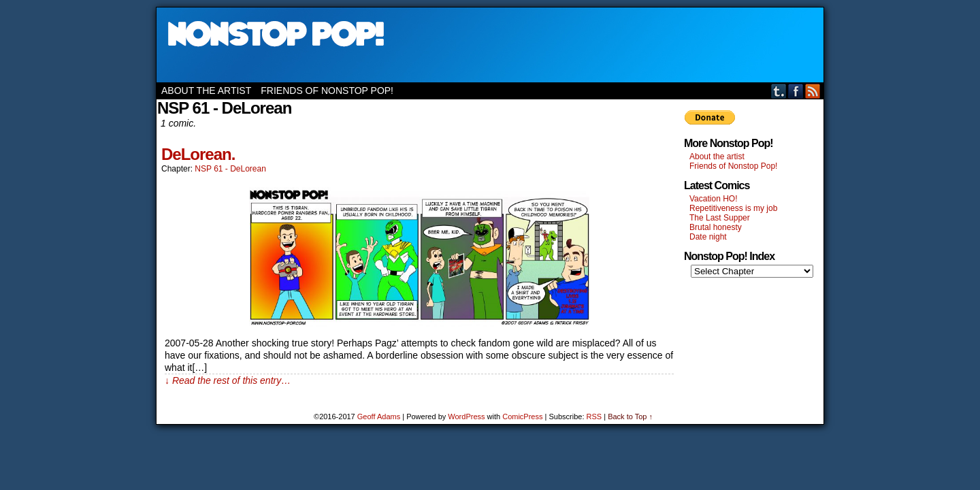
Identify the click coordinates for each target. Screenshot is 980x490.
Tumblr (779, 91)
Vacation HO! (713, 199)
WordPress (466, 416)
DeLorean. (198, 154)
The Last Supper (720, 218)
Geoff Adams (379, 416)
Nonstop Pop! (490, 45)
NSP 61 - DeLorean (230, 169)
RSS (813, 91)
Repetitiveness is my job (733, 208)
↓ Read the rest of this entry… (228, 380)
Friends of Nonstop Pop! (327, 91)
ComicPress (522, 416)
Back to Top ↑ (630, 416)
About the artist (206, 91)
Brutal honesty (716, 227)
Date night (708, 237)
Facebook (796, 91)
